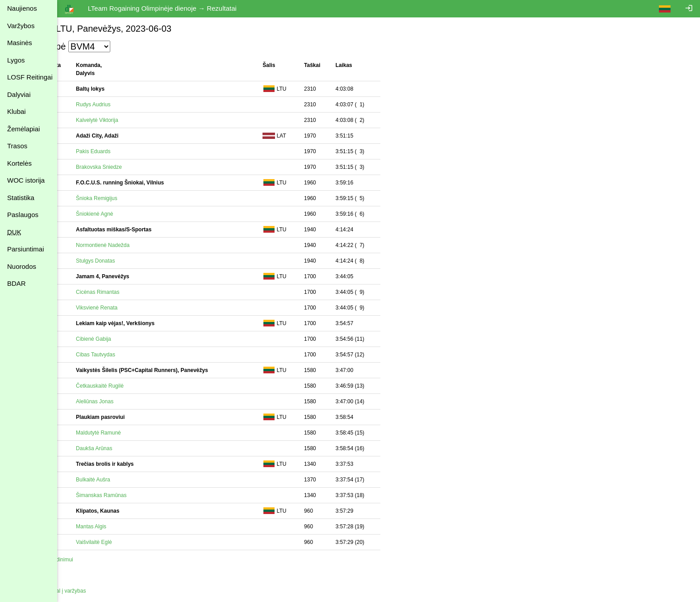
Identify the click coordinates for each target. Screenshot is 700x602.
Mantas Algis (114, 527)
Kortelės (19, 163)
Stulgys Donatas (119, 261)
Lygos (16, 60)
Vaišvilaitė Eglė (117, 542)
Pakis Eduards (116, 151)
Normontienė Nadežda (126, 245)
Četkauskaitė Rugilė (123, 386)
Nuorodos (22, 266)
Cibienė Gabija (117, 339)
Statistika (21, 198)
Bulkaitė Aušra (116, 480)
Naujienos (22, 8)
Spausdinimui (80, 560)
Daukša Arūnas (117, 448)
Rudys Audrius (116, 105)
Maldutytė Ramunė (122, 433)
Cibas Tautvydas (119, 355)
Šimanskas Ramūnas (124, 495)
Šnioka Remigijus (120, 198)
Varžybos (21, 26)
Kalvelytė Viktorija (120, 120)
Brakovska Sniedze (122, 167)
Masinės (20, 43)
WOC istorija (26, 180)
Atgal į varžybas (90, 591)
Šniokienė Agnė (118, 214)
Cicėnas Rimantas (121, 292)
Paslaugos (23, 215)
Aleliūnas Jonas (118, 401)
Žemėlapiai (23, 129)
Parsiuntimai (26, 249)
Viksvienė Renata (120, 308)
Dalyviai (19, 94)
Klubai (17, 111)
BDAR (17, 283)
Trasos (17, 146)
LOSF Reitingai (30, 77)
